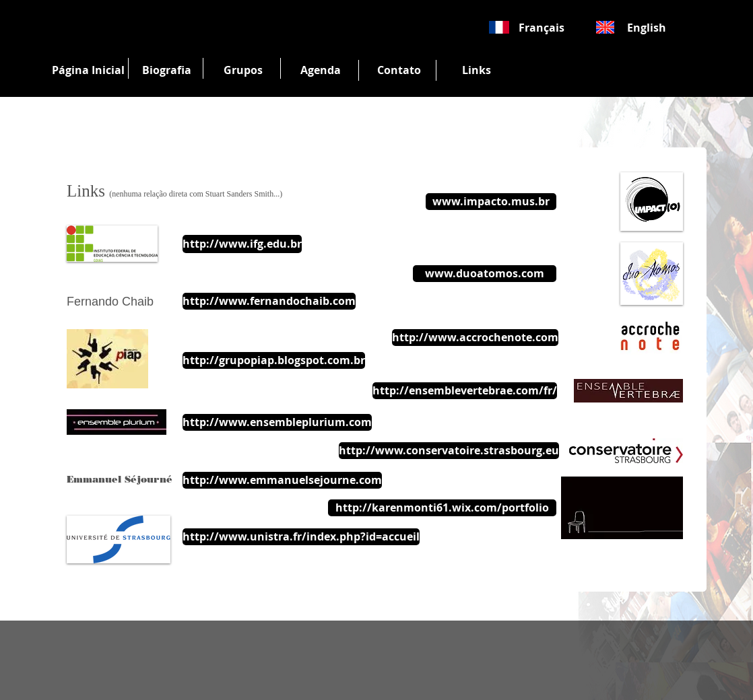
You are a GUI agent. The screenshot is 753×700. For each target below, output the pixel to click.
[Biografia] (167, 70)
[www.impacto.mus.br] (491, 202)
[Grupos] (243, 70)
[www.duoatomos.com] (485, 274)
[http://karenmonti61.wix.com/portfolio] (442, 508)
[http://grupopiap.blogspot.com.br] (274, 360)
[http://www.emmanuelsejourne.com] (282, 480)
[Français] (542, 28)
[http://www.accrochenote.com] (475, 338)
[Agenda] (321, 70)
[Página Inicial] (88, 70)
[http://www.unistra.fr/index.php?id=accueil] (301, 537)
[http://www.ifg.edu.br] (242, 244)
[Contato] (399, 70)
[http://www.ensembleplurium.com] (277, 422)
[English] (647, 28)
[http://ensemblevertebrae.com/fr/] (465, 391)
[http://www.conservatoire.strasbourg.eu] (449, 451)
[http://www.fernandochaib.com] (269, 301)
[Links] (476, 70)
